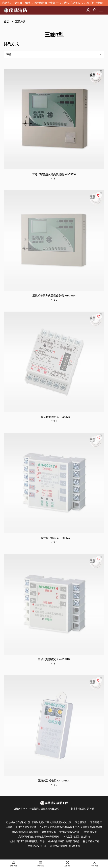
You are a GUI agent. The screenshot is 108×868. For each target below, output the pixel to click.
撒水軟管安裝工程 (37, 846)
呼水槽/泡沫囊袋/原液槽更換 (65, 846)
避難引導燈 (96, 822)
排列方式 (11, 44)
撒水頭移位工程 (91, 841)
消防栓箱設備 (90, 832)
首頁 (7, 21)
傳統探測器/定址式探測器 (25, 832)
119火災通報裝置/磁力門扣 (76, 837)
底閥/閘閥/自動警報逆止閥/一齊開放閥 (38, 837)
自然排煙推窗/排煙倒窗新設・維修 (27, 841)
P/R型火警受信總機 (26, 827)
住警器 (9, 827)
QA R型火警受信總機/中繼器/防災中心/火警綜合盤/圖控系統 (71, 827)
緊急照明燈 (81, 822)
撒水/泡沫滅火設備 (69, 832)
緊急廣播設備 (49, 832)
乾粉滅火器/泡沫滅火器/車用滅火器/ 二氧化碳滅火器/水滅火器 (39, 822)
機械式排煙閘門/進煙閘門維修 (64, 841)
